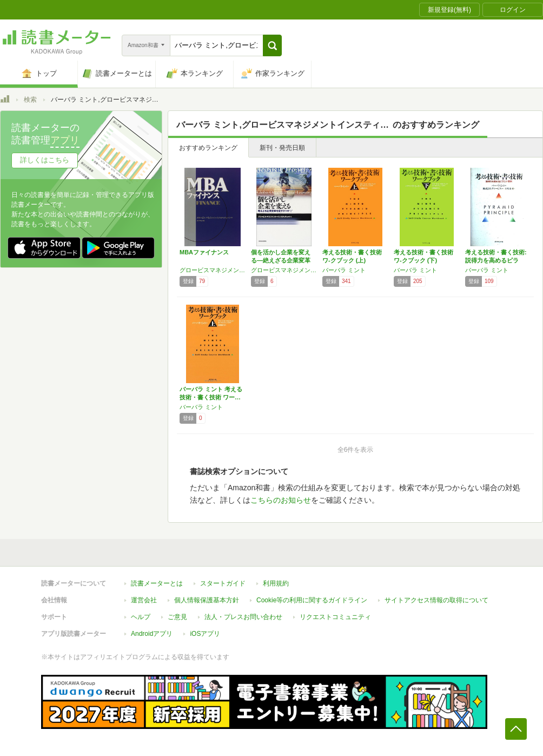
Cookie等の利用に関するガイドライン (312, 600)
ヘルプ (141, 617)
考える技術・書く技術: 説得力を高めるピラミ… (496, 260)
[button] (272, 45)
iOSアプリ (205, 634)
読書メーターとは (157, 583)
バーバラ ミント (344, 270)
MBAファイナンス (204, 252)
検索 (30, 100)
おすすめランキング (208, 148)
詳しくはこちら (45, 160)
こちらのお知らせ (281, 500)
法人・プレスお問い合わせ (243, 617)
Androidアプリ (152, 634)
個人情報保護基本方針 (207, 600)
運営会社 (144, 600)
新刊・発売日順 (282, 148)
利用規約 (276, 583)
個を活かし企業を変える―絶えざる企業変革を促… (281, 260)
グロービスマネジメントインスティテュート (213, 270)
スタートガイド (223, 583)
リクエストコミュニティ (335, 617)
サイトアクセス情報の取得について (436, 600)
